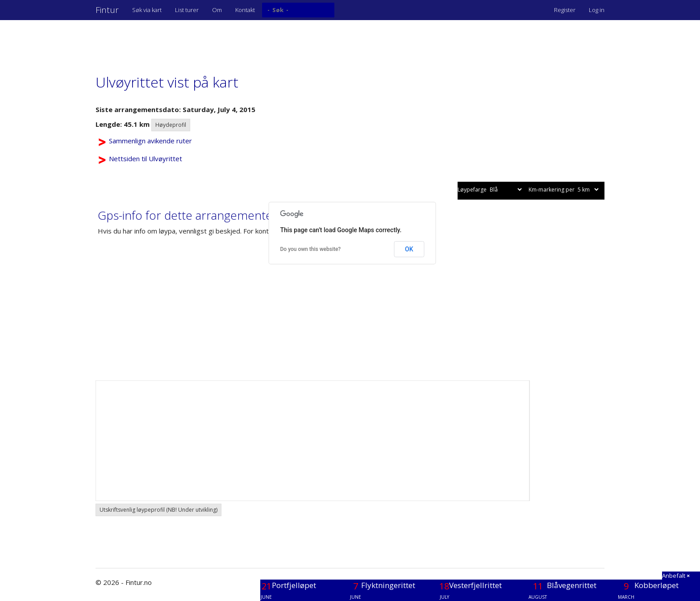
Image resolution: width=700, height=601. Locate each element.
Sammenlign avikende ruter (150, 141)
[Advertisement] (258, 42)
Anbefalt (676, 576)
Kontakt (245, 10)
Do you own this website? (311, 249)
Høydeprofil (171, 125)
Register (565, 10)
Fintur (107, 10)
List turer (187, 10)
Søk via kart (147, 10)
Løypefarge (490, 190)
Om (217, 10)
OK (409, 249)
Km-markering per (564, 190)
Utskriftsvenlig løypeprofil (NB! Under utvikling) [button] (158, 510)
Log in (597, 10)
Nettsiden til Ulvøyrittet (146, 159)
